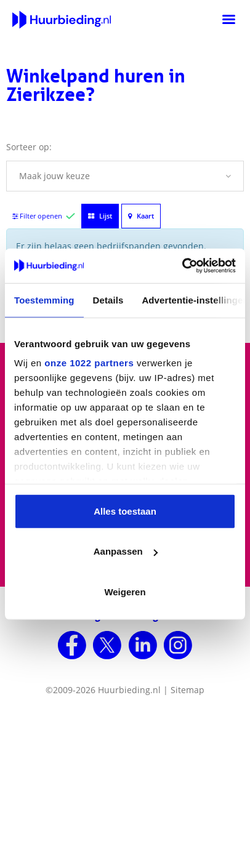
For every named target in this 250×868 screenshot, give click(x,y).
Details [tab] (108, 299)
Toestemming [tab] (44, 299)
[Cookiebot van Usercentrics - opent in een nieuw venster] (182, 266)
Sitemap (187, 690)
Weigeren (125, 591)
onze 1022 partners (89, 363)
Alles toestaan (125, 511)
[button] (125, 176)
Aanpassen (126, 551)
